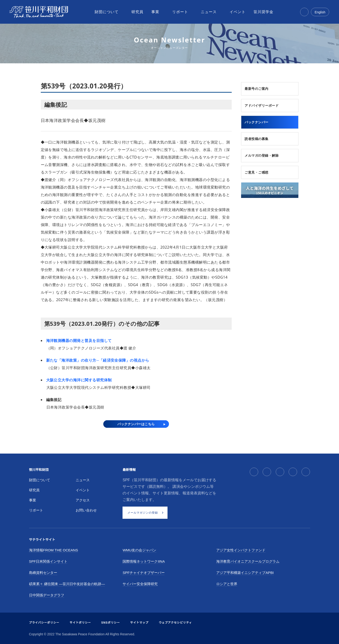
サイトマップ (139, 623)
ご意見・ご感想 (259, 175)
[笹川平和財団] (39, 12)
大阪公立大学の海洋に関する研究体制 (79, 380)
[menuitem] (107, 12)
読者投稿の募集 (259, 141)
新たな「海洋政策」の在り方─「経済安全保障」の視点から (98, 360)
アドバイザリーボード (265, 106)
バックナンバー (259, 123)
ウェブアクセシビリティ (175, 623)
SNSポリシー (111, 623)
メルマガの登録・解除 (265, 158)
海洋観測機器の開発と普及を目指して (79, 341)
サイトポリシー (80, 623)
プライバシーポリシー (44, 623)
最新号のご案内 (259, 89)
